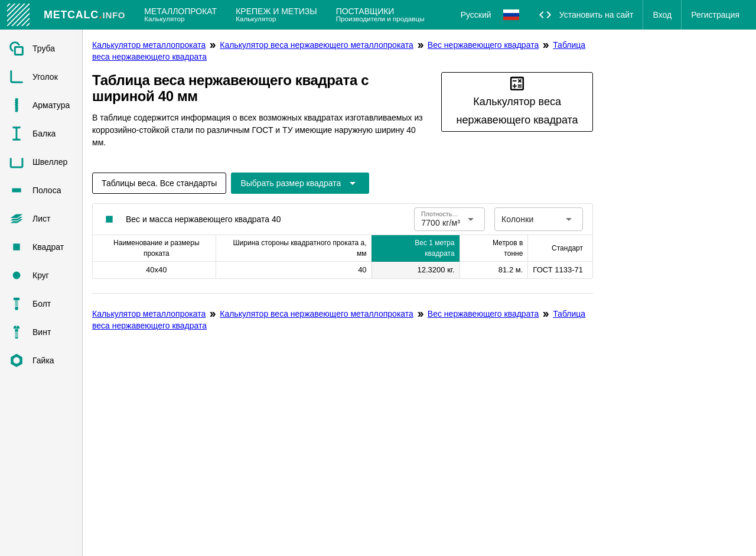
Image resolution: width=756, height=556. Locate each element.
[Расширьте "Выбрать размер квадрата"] (300, 183)
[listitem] (41, 48)
